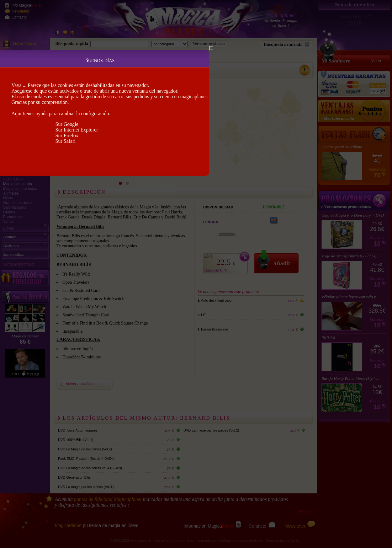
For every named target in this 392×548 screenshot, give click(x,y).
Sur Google (67, 124)
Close (211, 48)
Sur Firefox (67, 135)
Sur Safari (66, 141)
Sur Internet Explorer (77, 130)
